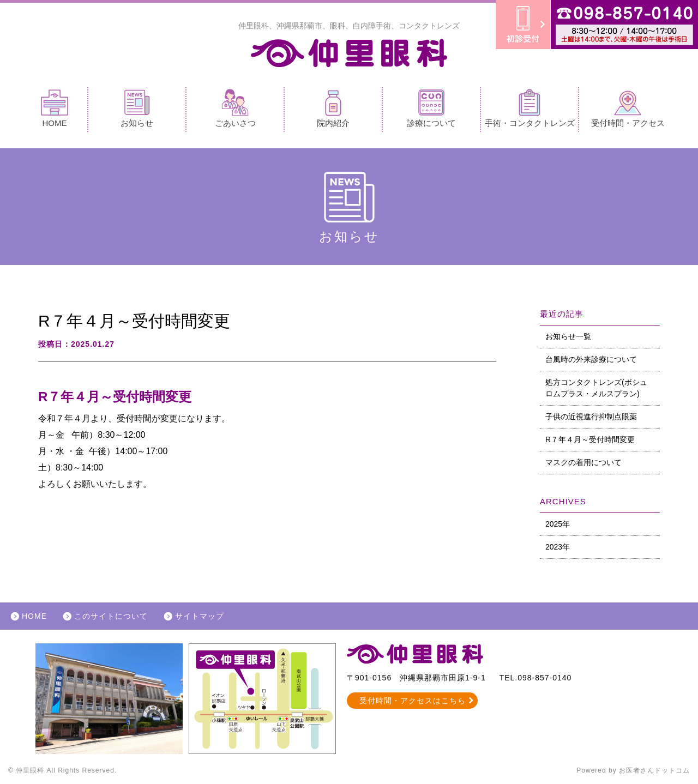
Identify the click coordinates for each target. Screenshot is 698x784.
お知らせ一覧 (568, 336)
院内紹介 (333, 108)
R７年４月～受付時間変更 (590, 439)
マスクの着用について (583, 462)
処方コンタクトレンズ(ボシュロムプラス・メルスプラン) (596, 388)
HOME (55, 108)
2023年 (558, 547)
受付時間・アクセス (628, 108)
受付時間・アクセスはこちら (413, 701)
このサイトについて (111, 616)
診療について (431, 108)
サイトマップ (200, 616)
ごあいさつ (235, 108)
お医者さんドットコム (654, 770)
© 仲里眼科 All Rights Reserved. (62, 770)
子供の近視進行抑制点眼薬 (591, 417)
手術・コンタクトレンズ (530, 108)
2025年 (558, 524)
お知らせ (137, 108)
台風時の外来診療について (591, 359)
